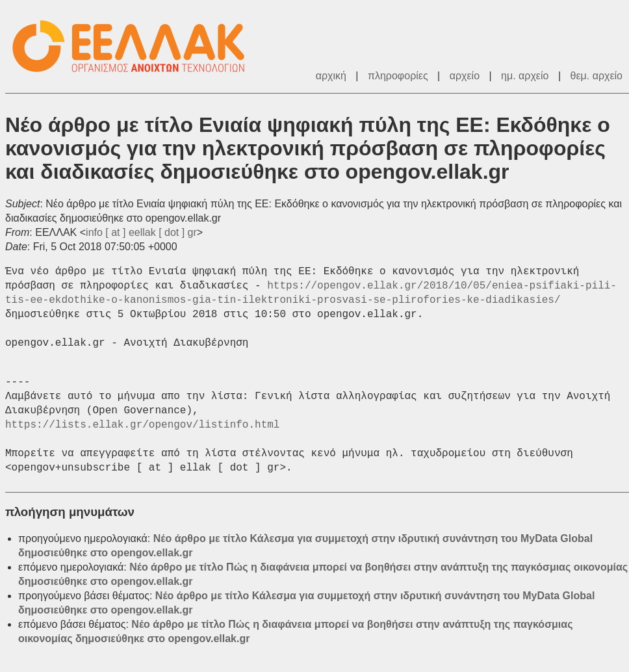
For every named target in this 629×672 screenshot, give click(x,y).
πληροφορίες (398, 76)
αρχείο (465, 76)
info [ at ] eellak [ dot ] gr (141, 232)
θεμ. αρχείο (597, 76)
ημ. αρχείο (525, 76)
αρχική (331, 76)
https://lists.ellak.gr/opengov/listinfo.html (142, 425)
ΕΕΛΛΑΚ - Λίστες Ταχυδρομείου (135, 46)
